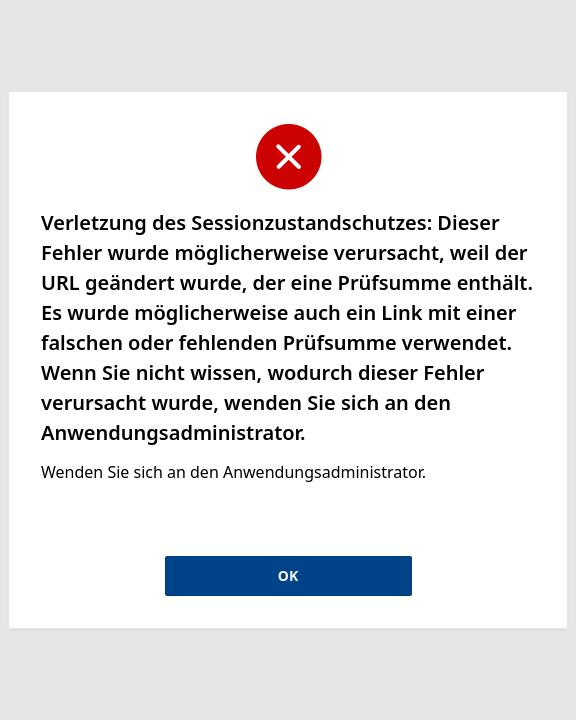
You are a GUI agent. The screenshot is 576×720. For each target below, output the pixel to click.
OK (288, 575)
